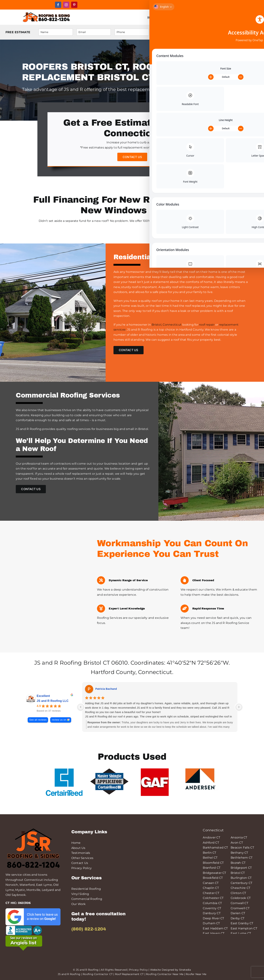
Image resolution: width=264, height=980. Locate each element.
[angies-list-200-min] (24, 937)
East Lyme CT (241, 933)
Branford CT (212, 868)
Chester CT (211, 893)
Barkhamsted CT (215, 848)
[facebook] (58, 5)
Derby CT (238, 918)
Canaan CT (211, 883)
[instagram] (66, 5)
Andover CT (211, 837)
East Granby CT (242, 923)
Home (76, 843)
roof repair (207, 325)
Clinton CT (238, 893)
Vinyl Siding (80, 894)
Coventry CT (212, 908)
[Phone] (132, 32)
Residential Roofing (86, 889)
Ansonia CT (239, 837)
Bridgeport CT (241, 868)
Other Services (82, 858)
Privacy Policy (81, 868)
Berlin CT (209, 853)
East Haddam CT (215, 928)
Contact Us (80, 863)
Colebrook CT (241, 898)
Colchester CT (213, 898)
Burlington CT (241, 878)
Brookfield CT (213, 878)
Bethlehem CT (242, 858)
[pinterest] (74, 5)
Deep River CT (213, 918)
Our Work (79, 904)
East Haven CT (214, 933)
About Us (78, 848)
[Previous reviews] (81, 707)
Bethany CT (239, 853)
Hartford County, (114, 672)
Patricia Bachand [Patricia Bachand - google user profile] (106, 689)
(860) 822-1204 (89, 929)
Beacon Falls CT (242, 848)
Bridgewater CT (214, 873)
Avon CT (237, 843)
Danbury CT (212, 913)
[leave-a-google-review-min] (33, 910)
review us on (59, 720)
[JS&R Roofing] (46, 13)
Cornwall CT (239, 903)
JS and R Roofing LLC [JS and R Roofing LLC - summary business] (53, 701)
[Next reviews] (239, 707)
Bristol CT (97, 663)
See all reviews (38, 720)
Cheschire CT (240, 888)
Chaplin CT (211, 888)
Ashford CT (211, 843)
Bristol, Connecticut (167, 325)
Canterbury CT (241, 883)
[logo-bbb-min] (24, 927)
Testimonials (81, 853)
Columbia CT (212, 903)
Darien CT (238, 913)
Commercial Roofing (87, 899)
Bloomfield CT (213, 863)
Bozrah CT (238, 863)
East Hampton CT (244, 928)
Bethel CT (210, 858)
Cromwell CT (240, 908)
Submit (244, 32)
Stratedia (185, 970)
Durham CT (211, 923)
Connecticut (155, 672)
